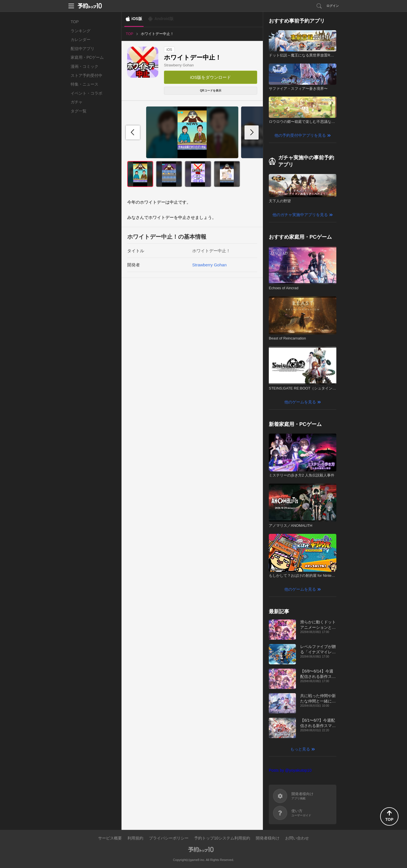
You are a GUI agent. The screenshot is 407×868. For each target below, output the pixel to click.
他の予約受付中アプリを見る (300, 135)
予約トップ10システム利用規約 (222, 838)
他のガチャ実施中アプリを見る (300, 215)
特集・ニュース (85, 84)
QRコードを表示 (211, 91)
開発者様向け (268, 838)
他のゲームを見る (300, 402)
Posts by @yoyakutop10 (290, 770)
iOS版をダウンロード (210, 77)
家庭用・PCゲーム (87, 57)
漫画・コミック (85, 66)
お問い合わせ (297, 838)
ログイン (333, 6)
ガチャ (77, 102)
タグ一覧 (79, 111)
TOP (75, 22)
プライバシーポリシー (169, 838)
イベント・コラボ (86, 93)
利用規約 (135, 838)
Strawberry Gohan (179, 65)
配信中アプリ (83, 49)
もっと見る (300, 749)
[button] (252, 132)
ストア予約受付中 (86, 75)
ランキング (81, 31)
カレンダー (81, 40)
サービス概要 (110, 838)
